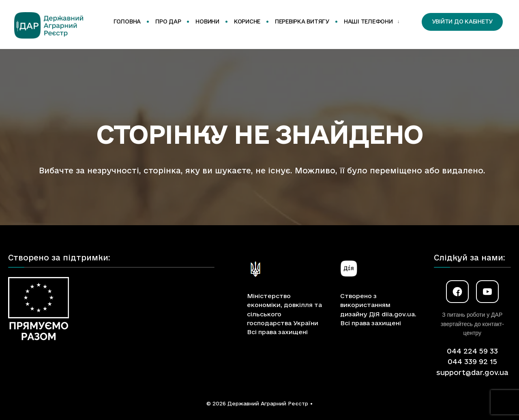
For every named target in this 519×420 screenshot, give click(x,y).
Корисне (247, 21)
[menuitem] (370, 22)
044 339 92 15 (472, 361)
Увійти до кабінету (462, 21)
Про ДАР (168, 21)
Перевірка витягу (302, 21)
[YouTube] (487, 292)
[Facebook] (457, 292)
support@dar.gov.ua (472, 372)
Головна (127, 21)
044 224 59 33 (472, 351)
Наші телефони (368, 21)
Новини (207, 21)
